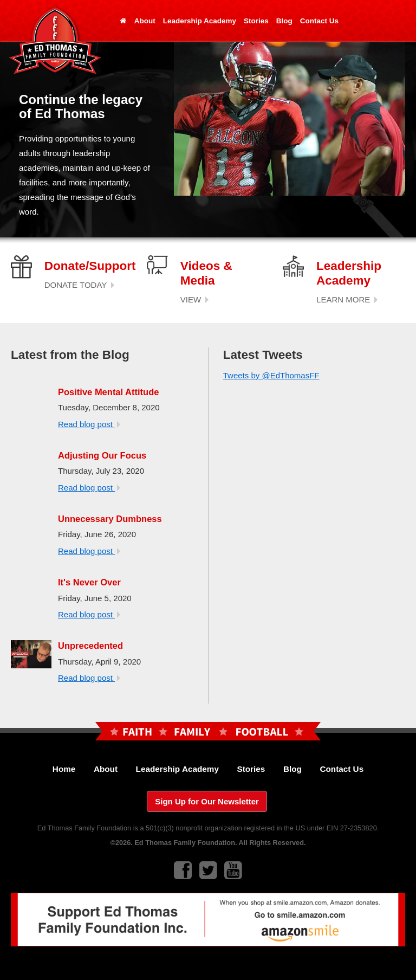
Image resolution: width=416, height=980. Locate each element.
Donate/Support (90, 266)
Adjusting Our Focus (102, 455)
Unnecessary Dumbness (110, 519)
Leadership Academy (200, 21)
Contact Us (319, 21)
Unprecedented (90, 646)
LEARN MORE (347, 299)
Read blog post (89, 424)
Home (64, 769)
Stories (256, 21)
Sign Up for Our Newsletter (207, 801)
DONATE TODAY (79, 285)
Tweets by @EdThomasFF (271, 375)
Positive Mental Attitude (108, 392)
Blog (284, 21)
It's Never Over (89, 582)
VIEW (195, 299)
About (145, 21)
